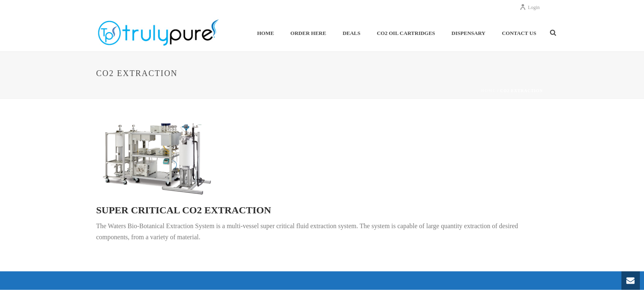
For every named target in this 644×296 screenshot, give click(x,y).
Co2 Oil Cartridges (406, 33)
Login (530, 7)
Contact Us (519, 33)
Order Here (308, 33)
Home (266, 33)
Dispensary (468, 33)
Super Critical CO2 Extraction (184, 210)
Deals (351, 33)
